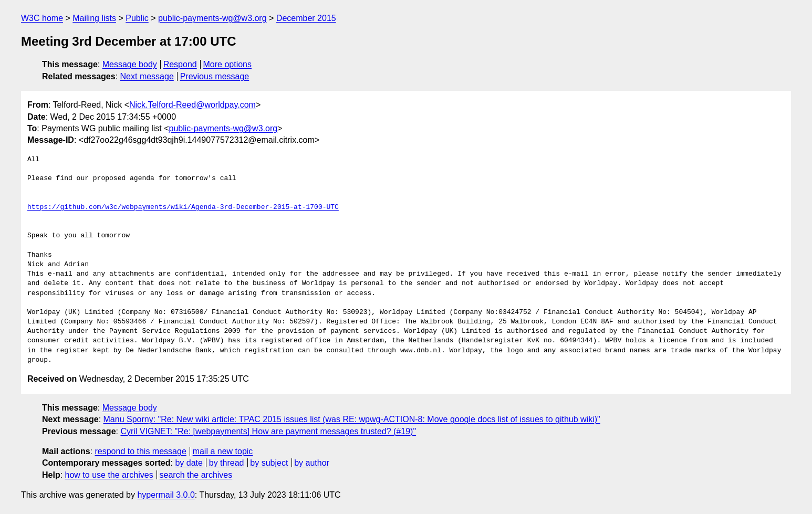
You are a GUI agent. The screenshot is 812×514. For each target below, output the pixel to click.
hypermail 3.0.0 (166, 495)
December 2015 (306, 18)
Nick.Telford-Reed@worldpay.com (192, 105)
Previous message (215, 76)
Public (137, 18)
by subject (269, 463)
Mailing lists (94, 18)
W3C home (42, 18)
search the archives (196, 475)
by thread (227, 463)
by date (189, 463)
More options (228, 64)
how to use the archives (109, 475)
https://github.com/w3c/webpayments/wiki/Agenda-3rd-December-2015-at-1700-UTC (183, 207)
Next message (147, 76)
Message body (130, 64)
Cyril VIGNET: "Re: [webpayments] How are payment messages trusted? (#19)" (268, 431)
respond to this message (140, 451)
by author (312, 463)
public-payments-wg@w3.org (212, 18)
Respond (180, 64)
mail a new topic (223, 451)
